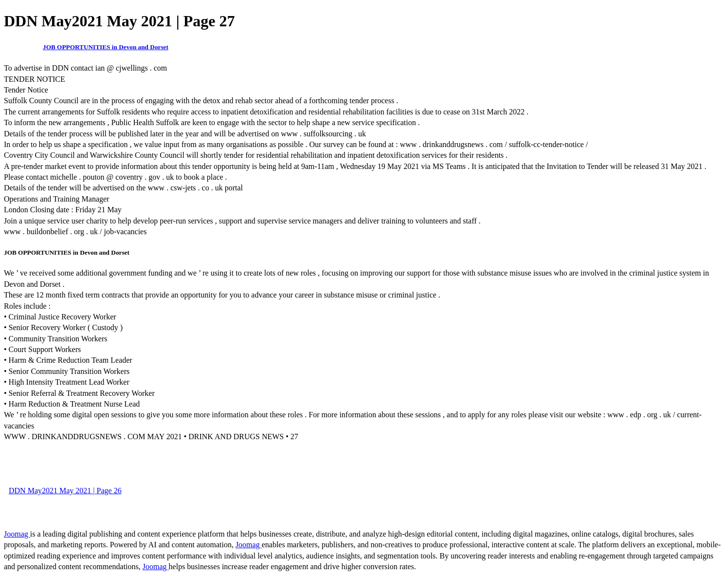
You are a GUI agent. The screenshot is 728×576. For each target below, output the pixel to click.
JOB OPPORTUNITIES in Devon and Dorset (106, 47)
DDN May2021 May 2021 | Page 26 (65, 491)
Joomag (17, 534)
